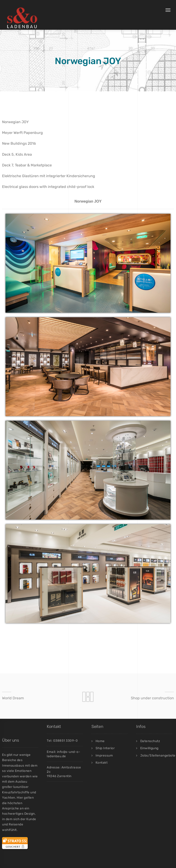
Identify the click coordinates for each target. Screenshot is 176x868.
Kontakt (102, 762)
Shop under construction (152, 698)
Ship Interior (105, 748)
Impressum (104, 755)
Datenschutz (150, 741)
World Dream (13, 698)
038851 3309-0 (66, 741)
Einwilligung (149, 748)
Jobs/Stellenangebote (158, 755)
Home (100, 741)
